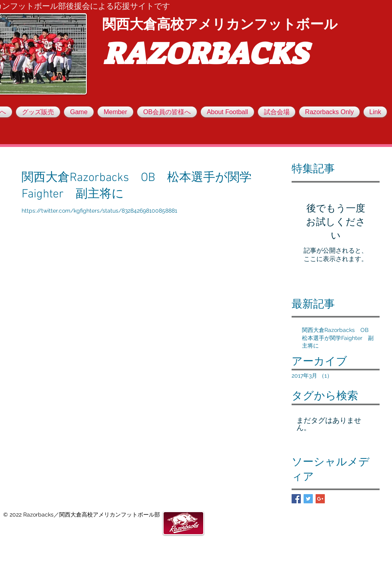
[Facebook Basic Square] (296, 499)
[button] (115, 112)
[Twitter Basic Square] (308, 499)
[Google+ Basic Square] (320, 499)
